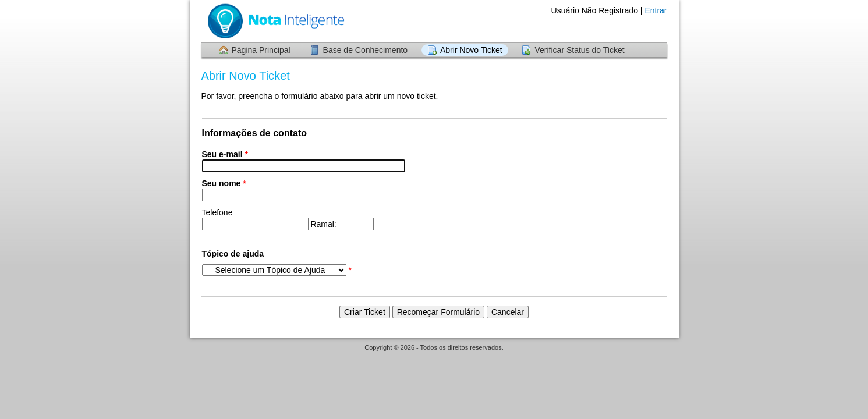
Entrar (656, 10)
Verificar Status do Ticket (579, 50)
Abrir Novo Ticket (471, 50)
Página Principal (261, 50)
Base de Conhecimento (366, 50)
